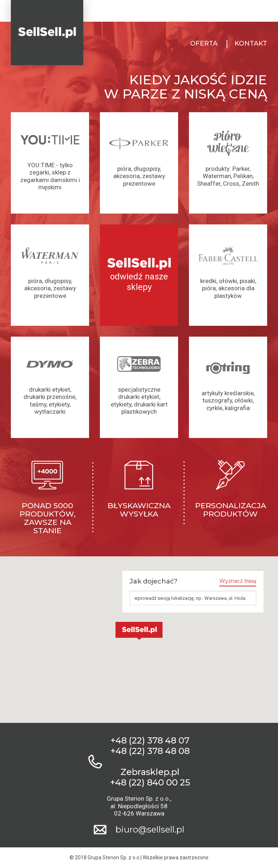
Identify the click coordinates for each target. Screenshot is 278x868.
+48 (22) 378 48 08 (150, 751)
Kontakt (251, 44)
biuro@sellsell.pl (150, 830)
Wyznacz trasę (238, 581)
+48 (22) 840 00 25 (150, 783)
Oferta (204, 44)
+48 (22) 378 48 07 (150, 741)
